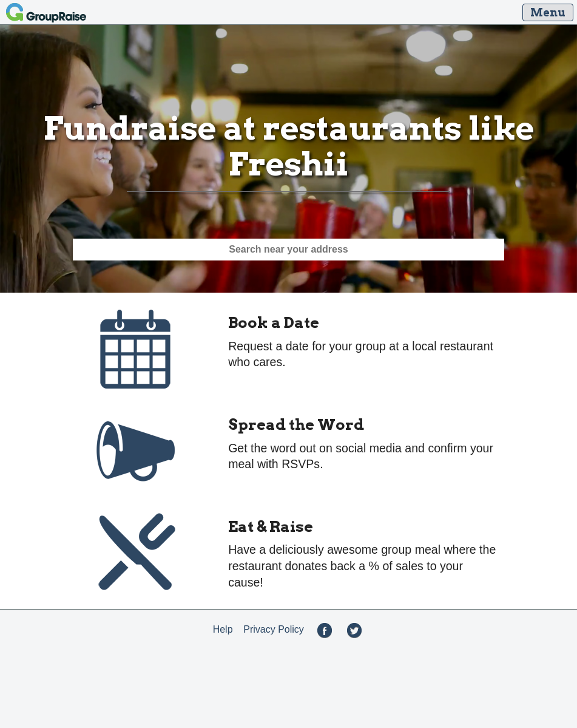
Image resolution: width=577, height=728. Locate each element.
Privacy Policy (274, 629)
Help (223, 629)
